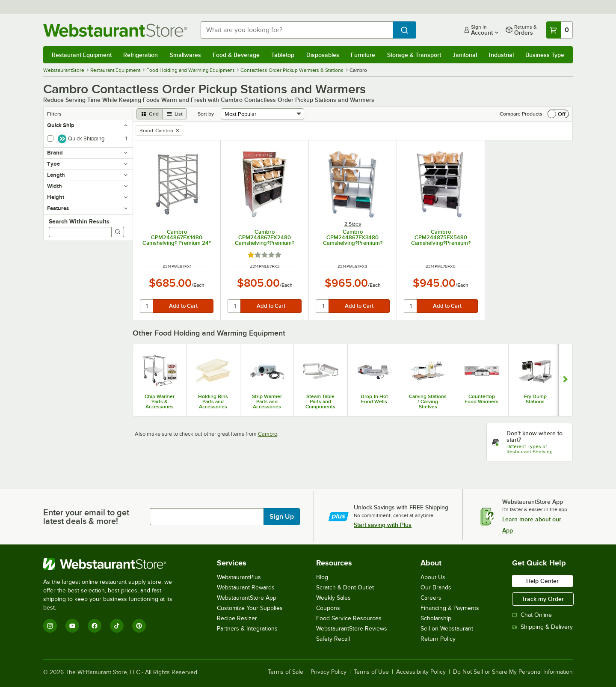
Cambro (268, 434)
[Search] (118, 232)
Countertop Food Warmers (481, 399)
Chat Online (532, 615)
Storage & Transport (414, 55)
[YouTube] (72, 626)
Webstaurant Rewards (246, 587)
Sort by (206, 114)
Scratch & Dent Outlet (345, 587)
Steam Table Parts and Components (320, 401)
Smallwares (185, 55)
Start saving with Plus (383, 525)
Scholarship (436, 618)
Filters (54, 114)
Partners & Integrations (247, 629)
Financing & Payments (450, 608)
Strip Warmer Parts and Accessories (267, 401)
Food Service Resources (349, 618)
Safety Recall (333, 639)
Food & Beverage (236, 55)
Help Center (542, 581)
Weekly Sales (333, 598)
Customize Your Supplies (250, 608)
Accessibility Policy (421, 672)
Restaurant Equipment (82, 55)
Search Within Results (79, 221)
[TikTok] (117, 626)
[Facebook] (95, 626)
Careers (431, 598)
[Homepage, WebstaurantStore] (115, 30)
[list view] (175, 114)
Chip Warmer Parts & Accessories (160, 401)
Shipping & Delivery (542, 627)
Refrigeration (141, 55)
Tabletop (283, 55)
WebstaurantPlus (239, 577)
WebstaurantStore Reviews (352, 629)
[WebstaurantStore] (114, 564)
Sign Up (282, 517)
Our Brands (436, 587)
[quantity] (147, 306)
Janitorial (465, 55)
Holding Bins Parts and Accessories (213, 401)
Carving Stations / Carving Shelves (428, 401)
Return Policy (438, 639)
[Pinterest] (139, 626)
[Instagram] (50, 626)
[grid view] (150, 114)
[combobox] (297, 30)
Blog (322, 577)
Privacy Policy (329, 672)
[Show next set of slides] (565, 380)
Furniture (363, 55)
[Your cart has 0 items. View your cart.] (560, 30)
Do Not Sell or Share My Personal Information (513, 672)
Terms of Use (371, 672)
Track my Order (543, 599)
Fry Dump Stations (535, 399)
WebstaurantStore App (247, 598)
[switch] (558, 114)
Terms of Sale (286, 672)
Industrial (501, 55)
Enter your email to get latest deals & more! (86, 517)
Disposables (323, 55)
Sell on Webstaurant (447, 629)
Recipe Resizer (237, 618)
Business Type (545, 55)
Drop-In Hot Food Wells (374, 399)
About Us (433, 577)
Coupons (328, 608)
